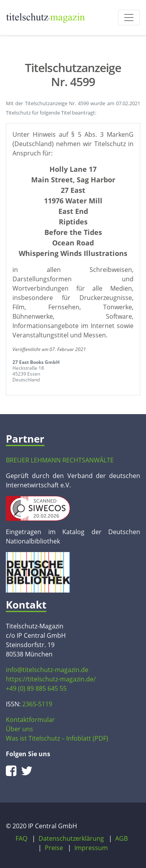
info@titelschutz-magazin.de (47, 670)
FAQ (21, 838)
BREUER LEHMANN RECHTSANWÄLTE (60, 460)
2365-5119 (37, 704)
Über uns (19, 729)
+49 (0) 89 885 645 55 (36, 688)
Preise (54, 848)
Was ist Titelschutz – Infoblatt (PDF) (57, 738)
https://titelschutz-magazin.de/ (51, 679)
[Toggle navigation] (129, 18)
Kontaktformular (30, 720)
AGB (121, 838)
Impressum (91, 848)
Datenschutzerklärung (71, 838)
